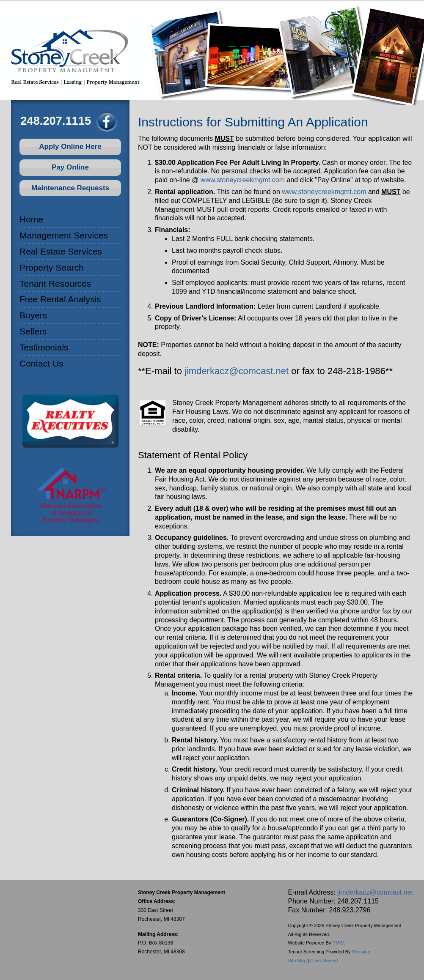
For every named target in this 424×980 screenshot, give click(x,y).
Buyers (33, 315)
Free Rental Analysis (60, 299)
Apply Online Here (70, 146)
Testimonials (44, 347)
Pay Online (70, 167)
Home (31, 219)
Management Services (64, 235)
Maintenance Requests (70, 188)
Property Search (52, 267)
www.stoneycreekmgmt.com (243, 180)
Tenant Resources (55, 283)
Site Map (297, 961)
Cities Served (324, 961)
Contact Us (41, 363)
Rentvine (361, 952)
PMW (338, 943)
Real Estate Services (61, 251)
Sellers (33, 331)
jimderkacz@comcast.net (237, 371)
